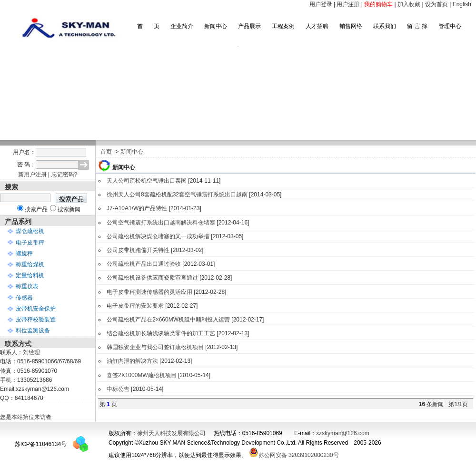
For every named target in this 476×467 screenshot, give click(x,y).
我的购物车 (378, 4)
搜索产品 (36, 209)
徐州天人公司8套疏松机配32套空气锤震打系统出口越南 (177, 195)
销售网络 (351, 26)
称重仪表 (27, 286)
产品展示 (249, 26)
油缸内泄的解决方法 (132, 361)
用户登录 (321, 4)
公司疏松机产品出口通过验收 (144, 264)
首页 (106, 152)
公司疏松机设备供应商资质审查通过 (152, 278)
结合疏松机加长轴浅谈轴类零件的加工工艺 (161, 333)
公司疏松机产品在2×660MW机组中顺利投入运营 (168, 320)
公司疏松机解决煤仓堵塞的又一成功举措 (158, 236)
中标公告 (118, 389)
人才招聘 (317, 26)
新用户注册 (32, 175)
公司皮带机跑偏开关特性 (138, 250)
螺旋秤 (24, 253)
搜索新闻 (69, 209)
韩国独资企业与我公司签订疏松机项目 (155, 347)
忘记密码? (64, 175)
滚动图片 (238, 93)
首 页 (148, 26)
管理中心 (450, 26)
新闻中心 (216, 26)
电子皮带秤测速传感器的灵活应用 (149, 292)
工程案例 (283, 26)
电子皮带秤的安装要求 (135, 306)
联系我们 (385, 26)
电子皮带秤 (30, 243)
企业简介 (182, 26)
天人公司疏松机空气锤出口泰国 (147, 181)
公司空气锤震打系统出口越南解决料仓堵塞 (161, 223)
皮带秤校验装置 (36, 320)
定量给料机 (30, 275)
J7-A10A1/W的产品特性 (137, 208)
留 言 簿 (417, 26)
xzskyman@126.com (343, 433)
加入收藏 (409, 4)
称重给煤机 (30, 264)
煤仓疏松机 (30, 231)
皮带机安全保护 (36, 309)
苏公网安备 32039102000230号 (294, 455)
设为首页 (436, 4)
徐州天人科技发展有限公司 (171, 433)
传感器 (24, 298)
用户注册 (348, 4)
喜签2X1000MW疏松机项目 (142, 375)
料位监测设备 (33, 331)
